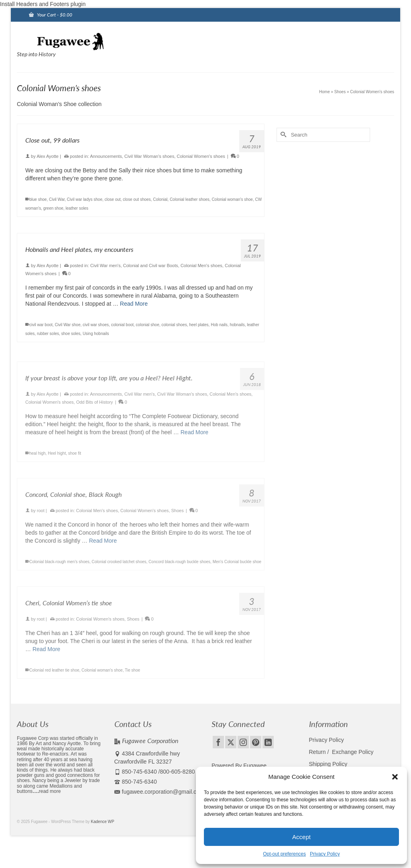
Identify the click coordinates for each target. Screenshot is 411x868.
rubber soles (48, 334)
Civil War (57, 199)
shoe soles (71, 334)
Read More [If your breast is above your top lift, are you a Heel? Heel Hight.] (194, 437)
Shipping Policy (328, 764)
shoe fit (75, 458)
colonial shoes (174, 325)
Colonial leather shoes (190, 199)
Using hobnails (96, 334)
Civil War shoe (67, 325)
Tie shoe (132, 675)
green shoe (53, 208)
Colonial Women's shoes (201, 156)
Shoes (178, 515)
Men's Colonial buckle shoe (237, 566)
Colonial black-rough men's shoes (59, 566)
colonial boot (122, 325)
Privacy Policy (325, 854)
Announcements (106, 156)
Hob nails (219, 325)
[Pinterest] (256, 742)
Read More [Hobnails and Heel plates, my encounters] (134, 304)
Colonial (160, 199)
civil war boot (41, 325)
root (41, 515)
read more (50, 791)
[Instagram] (243, 742)
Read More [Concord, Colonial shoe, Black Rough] (103, 545)
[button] (395, 777)
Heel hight (57, 458)
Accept (301, 837)
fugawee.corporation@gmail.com (159, 792)
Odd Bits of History (95, 406)
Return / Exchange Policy (341, 752)
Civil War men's (106, 266)
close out (113, 199)
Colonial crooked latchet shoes (119, 566)
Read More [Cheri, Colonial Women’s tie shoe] (46, 654)
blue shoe (38, 199)
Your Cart (51, 15)
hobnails (237, 325)
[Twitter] (231, 742)
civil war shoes (96, 325)
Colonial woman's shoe (232, 199)
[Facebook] (218, 742)
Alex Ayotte (48, 156)
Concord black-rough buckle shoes (179, 566)
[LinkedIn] (268, 742)
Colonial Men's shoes (201, 266)
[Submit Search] (283, 135)
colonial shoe (147, 325)
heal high (38, 458)
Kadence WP (102, 822)
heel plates (199, 325)
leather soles (77, 208)
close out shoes (137, 199)
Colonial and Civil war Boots (151, 266)
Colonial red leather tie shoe (54, 675)
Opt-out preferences (284, 854)
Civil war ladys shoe (85, 199)
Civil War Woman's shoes (149, 156)
